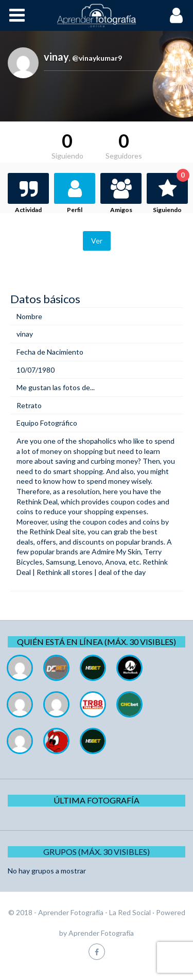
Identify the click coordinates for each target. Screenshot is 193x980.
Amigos (121, 210)
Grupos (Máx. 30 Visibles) (97, 852)
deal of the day (122, 572)
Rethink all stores (65, 572)
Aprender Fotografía (101, 933)
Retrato (29, 405)
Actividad (28, 210)
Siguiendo (170, 193)
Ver (97, 241)
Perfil (75, 210)
